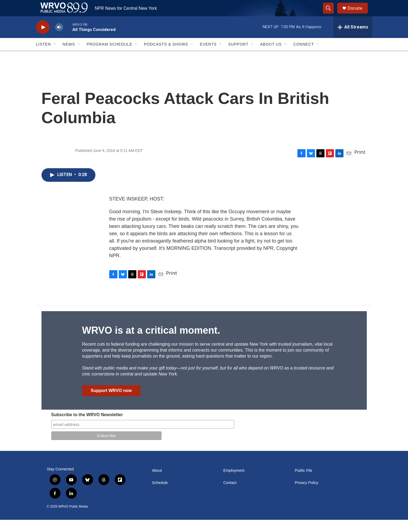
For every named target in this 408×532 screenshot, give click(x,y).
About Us (271, 56)
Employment (234, 483)
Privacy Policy (306, 495)
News (69, 56)
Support (238, 56)
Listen (44, 56)
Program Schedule (110, 56)
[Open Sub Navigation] (55, 56)
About (157, 483)
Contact (230, 495)
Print (360, 164)
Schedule (160, 495)
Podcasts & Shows (166, 56)
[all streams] (353, 39)
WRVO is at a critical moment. (151, 343)
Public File (303, 483)
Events (208, 56)
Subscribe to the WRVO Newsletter (87, 427)
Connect (304, 56)
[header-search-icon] (331, 14)
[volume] (59, 39)
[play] (43, 39)
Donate (358, 14)
